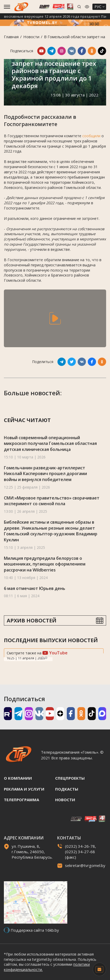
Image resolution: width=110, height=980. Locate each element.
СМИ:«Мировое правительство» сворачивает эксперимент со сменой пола (52, 501)
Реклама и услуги (24, 789)
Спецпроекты (70, 778)
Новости (31, 37)
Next (46, 658)
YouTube (55, 653)
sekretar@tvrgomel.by (85, 865)
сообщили (91, 136)
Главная (11, 37)
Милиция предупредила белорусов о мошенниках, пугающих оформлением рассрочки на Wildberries (45, 564)
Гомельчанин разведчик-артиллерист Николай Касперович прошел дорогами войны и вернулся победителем (45, 474)
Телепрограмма (21, 800)
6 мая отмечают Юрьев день (35, 588)
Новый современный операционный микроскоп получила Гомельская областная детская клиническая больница (50, 443)
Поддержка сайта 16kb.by (35, 930)
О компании (18, 778)
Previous (42, 658)
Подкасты (67, 789)
